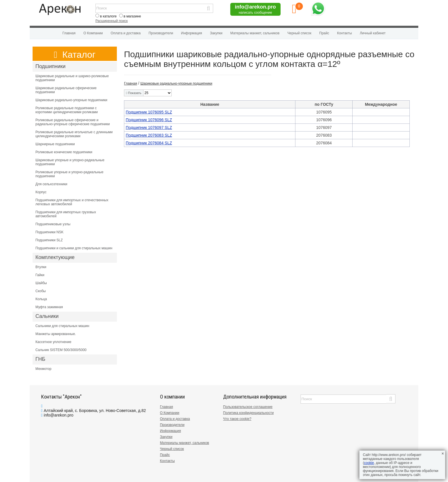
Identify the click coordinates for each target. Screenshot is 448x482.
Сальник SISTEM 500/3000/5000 (61, 350)
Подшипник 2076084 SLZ (149, 143)
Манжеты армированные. (56, 334)
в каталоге (108, 16)
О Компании (93, 33)
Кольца (41, 299)
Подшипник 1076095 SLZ (149, 112)
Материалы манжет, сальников (255, 33)
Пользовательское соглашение (248, 407)
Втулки (41, 267)
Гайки (40, 275)
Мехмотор (43, 369)
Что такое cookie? (237, 419)
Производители (161, 33)
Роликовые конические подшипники (64, 152)
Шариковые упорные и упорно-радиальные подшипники (70, 162)
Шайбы (41, 283)
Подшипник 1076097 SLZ (149, 128)
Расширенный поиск (112, 21)
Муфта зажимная (49, 307)
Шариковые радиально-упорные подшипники (71, 100)
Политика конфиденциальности (248, 413)
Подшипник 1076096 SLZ (149, 120)
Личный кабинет (373, 33)
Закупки (216, 33)
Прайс (324, 33)
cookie (369, 463)
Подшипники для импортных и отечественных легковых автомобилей (72, 202)
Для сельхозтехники (51, 184)
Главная (69, 33)
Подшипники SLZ (49, 240)
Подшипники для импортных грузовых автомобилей (66, 214)
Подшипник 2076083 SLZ (149, 135)
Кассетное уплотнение (53, 342)
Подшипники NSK (49, 232)
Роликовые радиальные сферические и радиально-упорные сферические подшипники (73, 122)
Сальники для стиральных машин (62, 326)
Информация (192, 33)
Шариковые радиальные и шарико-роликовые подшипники (72, 78)
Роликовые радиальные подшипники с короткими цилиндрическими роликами (67, 110)
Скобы (41, 291)
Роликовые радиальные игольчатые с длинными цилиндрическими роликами (74, 134)
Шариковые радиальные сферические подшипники (66, 90)
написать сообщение (255, 13)
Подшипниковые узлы (53, 224)
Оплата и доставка (126, 33)
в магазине (132, 16)
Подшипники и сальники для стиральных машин (74, 248)
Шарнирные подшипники (55, 144)
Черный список (299, 33)
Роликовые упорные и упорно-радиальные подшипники (69, 174)
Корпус (41, 192)
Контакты (345, 33)
